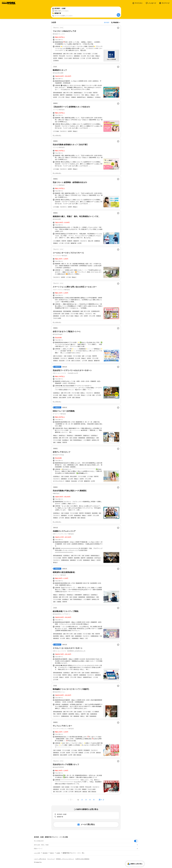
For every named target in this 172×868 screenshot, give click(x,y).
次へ (100, 800)
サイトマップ (51, 859)
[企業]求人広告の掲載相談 (82, 859)
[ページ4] (90, 800)
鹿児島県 (45, 853)
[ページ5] (94, 800)
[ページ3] (86, 800)
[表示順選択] (116, 23)
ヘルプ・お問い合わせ (40, 859)
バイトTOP (37, 853)
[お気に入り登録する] (118, 28)
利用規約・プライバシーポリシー (65, 859)
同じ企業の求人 (57, 135)
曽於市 (52, 853)
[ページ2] (82, 800)
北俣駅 (58, 853)
